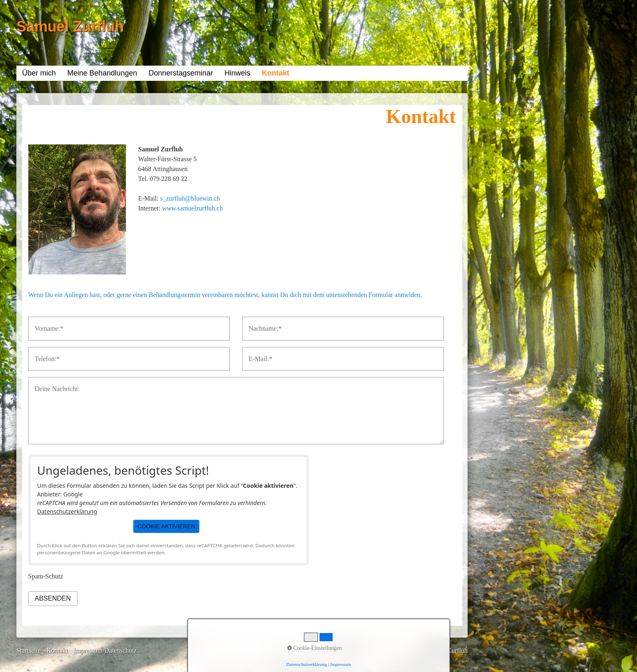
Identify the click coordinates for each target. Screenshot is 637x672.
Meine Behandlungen (102, 73)
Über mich (39, 73)
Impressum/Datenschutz (105, 650)
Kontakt (275, 73)
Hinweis (237, 73)
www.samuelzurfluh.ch (192, 208)
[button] (166, 526)
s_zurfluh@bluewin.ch (190, 198)
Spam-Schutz (46, 576)
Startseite (29, 650)
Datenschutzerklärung (67, 511)
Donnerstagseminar (181, 73)
